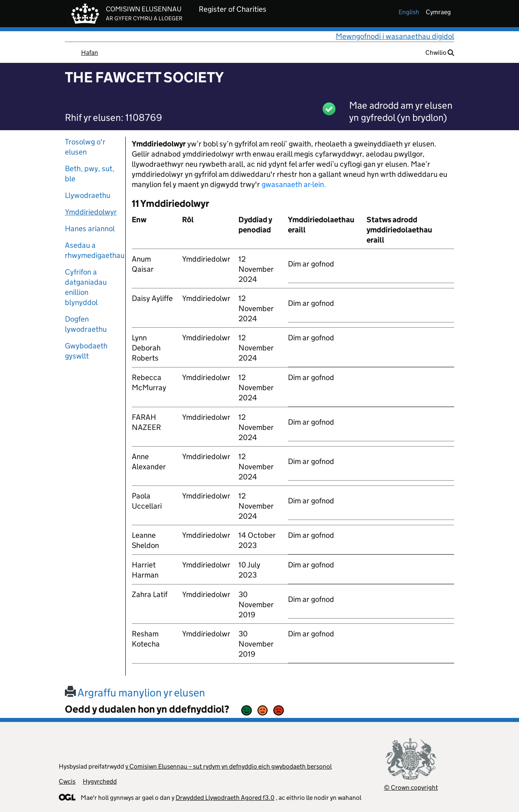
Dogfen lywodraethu (86, 324)
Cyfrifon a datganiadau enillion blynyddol (86, 287)
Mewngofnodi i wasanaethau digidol (395, 36)
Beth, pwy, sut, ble (90, 174)
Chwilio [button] (440, 53)
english (409, 12)
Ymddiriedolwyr (91, 212)
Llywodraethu (88, 195)
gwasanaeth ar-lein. (294, 184)
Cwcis (67, 781)
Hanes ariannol (90, 229)
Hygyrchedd (100, 781)
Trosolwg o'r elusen (85, 147)
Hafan (90, 53)
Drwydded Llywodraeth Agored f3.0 (225, 798)
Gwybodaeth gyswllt (86, 351)
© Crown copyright (411, 787)
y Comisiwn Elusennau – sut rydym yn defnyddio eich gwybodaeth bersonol (228, 766)
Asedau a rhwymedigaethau (92, 250)
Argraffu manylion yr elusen (135, 693)
